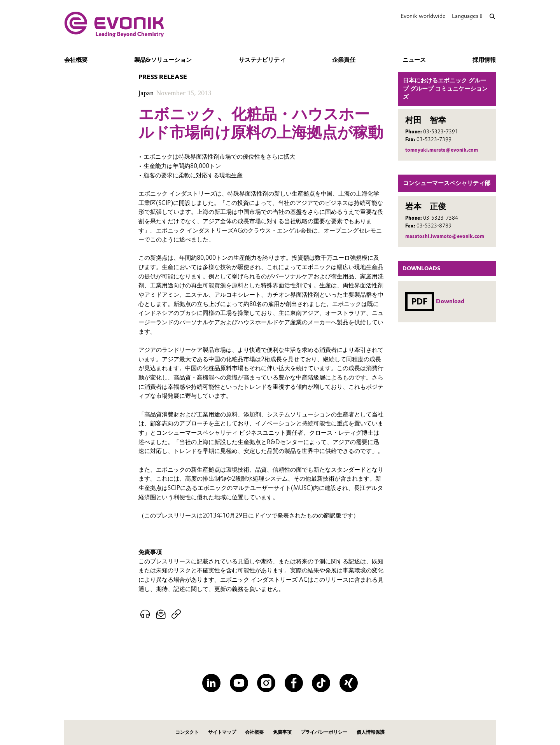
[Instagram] (266, 683)
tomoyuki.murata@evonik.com (442, 150)
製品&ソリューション (163, 60)
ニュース (414, 60)
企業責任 (344, 60)
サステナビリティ (262, 60)
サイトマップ (222, 732)
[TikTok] (321, 683)
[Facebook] (294, 683)
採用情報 (484, 60)
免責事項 (282, 732)
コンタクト (187, 732)
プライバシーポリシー (324, 732)
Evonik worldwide (423, 16)
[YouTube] (239, 683)
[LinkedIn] (211, 683)
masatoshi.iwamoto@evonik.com (445, 236)
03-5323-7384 (441, 218)
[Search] (492, 16)
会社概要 (76, 60)
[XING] (349, 683)
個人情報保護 (371, 732)
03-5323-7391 (441, 132)
